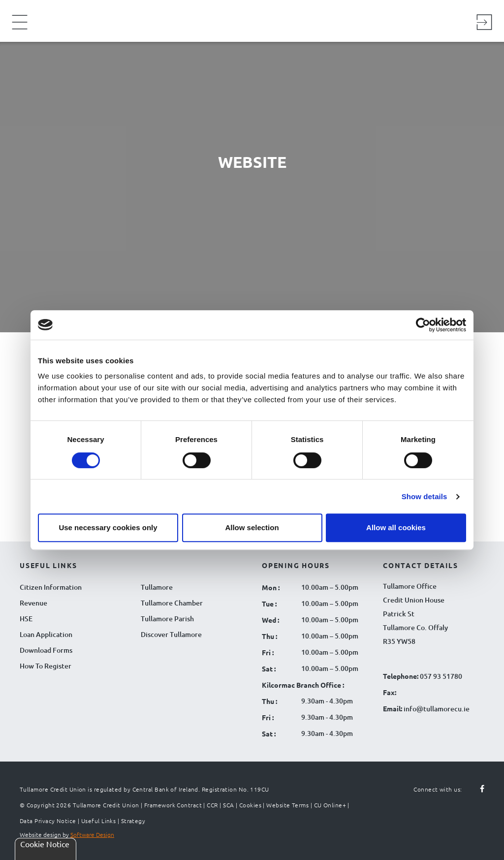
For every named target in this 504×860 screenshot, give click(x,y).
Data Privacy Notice (48, 821)
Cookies (250, 805)
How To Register (46, 666)
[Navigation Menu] (20, 29)
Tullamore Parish (167, 619)
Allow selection (252, 527)
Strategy (133, 821)
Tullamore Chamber (172, 603)
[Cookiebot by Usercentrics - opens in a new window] (423, 325)
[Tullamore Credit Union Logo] (247, 19)
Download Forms (46, 650)
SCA (228, 805)
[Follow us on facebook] (476, 789)
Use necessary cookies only (108, 527)
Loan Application (46, 634)
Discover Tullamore (171, 634)
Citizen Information (51, 587)
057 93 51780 (441, 676)
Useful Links (98, 821)
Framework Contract (173, 805)
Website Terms (287, 805)
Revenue (33, 603)
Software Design (92, 834)
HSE (26, 619)
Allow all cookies (396, 527)
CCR (212, 805)
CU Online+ (330, 805)
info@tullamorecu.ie (436, 709)
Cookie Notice (45, 844)
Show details (425, 496)
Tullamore (157, 587)
